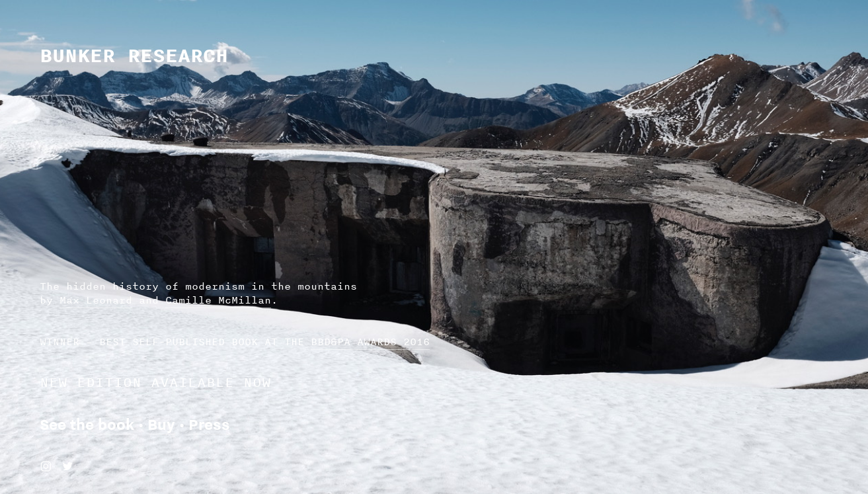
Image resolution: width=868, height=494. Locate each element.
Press (209, 424)
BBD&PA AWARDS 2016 (370, 342)
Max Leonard (96, 300)
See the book (87, 424)
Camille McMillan (218, 300)
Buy (161, 424)
